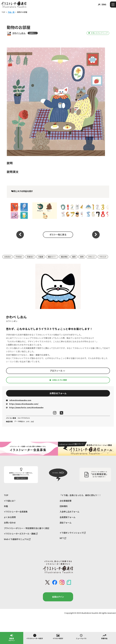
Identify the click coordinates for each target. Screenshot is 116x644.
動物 (82, 257)
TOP (6, 495)
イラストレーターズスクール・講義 (21, 534)
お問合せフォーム (58, 393)
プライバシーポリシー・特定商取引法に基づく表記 (27, 528)
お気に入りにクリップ (98, 33)
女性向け (8, 257)
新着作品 (104, 636)
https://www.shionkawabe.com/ (22, 404)
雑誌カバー (52, 257)
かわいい (92, 257)
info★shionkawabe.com (19, 400)
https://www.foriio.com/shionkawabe (25, 408)
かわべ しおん (19, 33)
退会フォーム (66, 523)
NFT (63, 538)
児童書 (41, 257)
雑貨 (74, 257)
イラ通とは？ (10, 501)
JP (99, 4)
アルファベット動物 (45, 211)
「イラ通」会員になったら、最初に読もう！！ (80, 495)
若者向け (30, 257)
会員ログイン (58, 597)
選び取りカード (19, 211)
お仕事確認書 (66, 501)
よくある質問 (10, 517)
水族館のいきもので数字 (96, 211)
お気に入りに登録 (58, 380)
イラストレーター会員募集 (16, 512)
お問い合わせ (10, 523)
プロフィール (57, 371)
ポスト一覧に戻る (58, 235)
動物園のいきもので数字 (70, 211)
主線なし (33, 33)
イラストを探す (58, 636)
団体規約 (64, 506)
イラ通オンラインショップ (73, 533)
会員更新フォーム (68, 517)
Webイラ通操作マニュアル (17, 539)
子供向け (19, 257)
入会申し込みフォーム (69, 512)
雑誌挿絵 (64, 257)
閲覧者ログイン (12, 637)
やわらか (103, 257)
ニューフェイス (81, 636)
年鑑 (6, 506)
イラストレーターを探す (35, 636)
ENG (104, 4)
